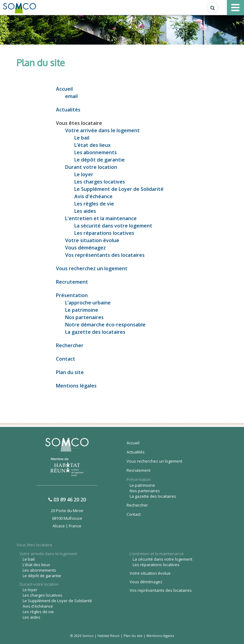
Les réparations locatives (104, 233)
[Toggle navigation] (235, 8)
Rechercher (70, 345)
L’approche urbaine (88, 303)
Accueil (64, 89)
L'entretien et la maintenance (101, 218)
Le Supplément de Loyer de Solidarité (119, 189)
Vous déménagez (85, 248)
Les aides (85, 211)
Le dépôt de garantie (100, 160)
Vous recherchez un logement (92, 268)
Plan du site (70, 372)
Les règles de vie (94, 204)
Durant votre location (91, 167)
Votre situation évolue (92, 240)
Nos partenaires (84, 317)
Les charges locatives (100, 182)
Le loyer (84, 174)
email (71, 96)
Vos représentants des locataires (105, 255)
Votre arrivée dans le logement (102, 130)
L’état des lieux (92, 145)
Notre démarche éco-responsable (105, 325)
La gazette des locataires (95, 332)
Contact (66, 359)
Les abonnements (96, 152)
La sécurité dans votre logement (113, 226)
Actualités (68, 110)
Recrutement (72, 282)
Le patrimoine (82, 310)
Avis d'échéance (93, 196)
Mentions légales (76, 386)
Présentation (72, 295)
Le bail (82, 138)
